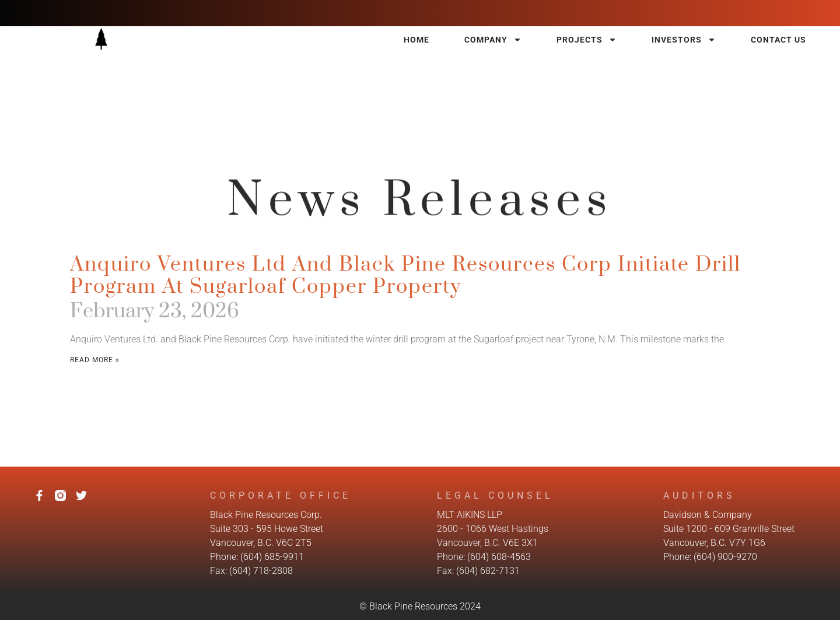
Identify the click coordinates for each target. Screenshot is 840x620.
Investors (684, 40)
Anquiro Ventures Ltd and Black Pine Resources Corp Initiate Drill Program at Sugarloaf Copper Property (405, 276)
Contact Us (778, 40)
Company (493, 40)
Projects (587, 40)
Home (416, 40)
